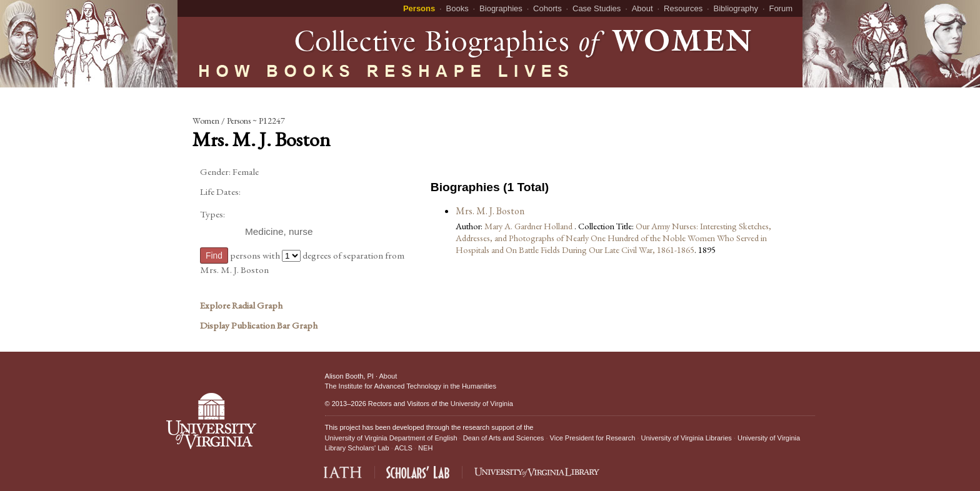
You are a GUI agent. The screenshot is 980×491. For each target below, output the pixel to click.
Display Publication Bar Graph (259, 325)
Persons (419, 8)
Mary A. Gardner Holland (529, 226)
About (642, 8)
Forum (781, 8)
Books (457, 8)
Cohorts (547, 8)
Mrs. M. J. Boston (490, 211)
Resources (683, 8)
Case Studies (597, 8)
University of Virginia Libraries (687, 438)
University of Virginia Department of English (391, 438)
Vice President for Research (593, 438)
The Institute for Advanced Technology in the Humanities (411, 386)
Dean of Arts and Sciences (504, 438)
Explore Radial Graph (241, 305)
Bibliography (736, 8)
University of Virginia (482, 404)
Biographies (501, 8)
